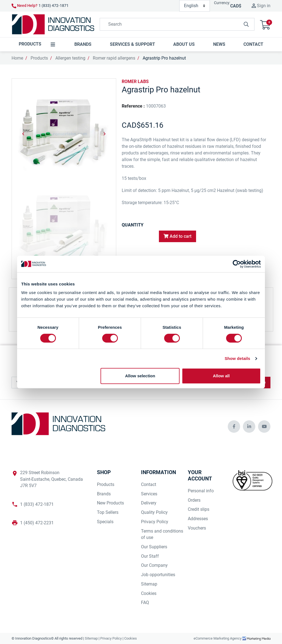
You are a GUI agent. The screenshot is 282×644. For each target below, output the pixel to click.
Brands (104, 494)
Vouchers (197, 528)
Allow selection (140, 376)
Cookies (149, 593)
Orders (194, 500)
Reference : (133, 106)
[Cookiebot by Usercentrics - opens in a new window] (237, 264)
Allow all (221, 376)
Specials (105, 522)
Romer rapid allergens (114, 58)
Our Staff (150, 556)
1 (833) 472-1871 (54, 6)
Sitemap (149, 584)
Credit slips (199, 509)
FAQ (145, 602)
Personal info (201, 491)
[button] (265, 24)
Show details (238, 358)
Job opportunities (158, 575)
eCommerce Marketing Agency (218, 638)
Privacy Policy (155, 522)
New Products (110, 503)
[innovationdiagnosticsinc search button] (246, 24)
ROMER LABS (135, 81)
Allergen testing (70, 58)
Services (149, 494)
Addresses (198, 519)
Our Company (154, 565)
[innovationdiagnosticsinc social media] (234, 427)
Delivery (149, 503)
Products (39, 58)
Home (17, 58)
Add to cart (177, 236)
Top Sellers (108, 512)
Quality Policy (154, 512)
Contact (149, 484)
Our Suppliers (154, 547)
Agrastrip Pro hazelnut (164, 58)
